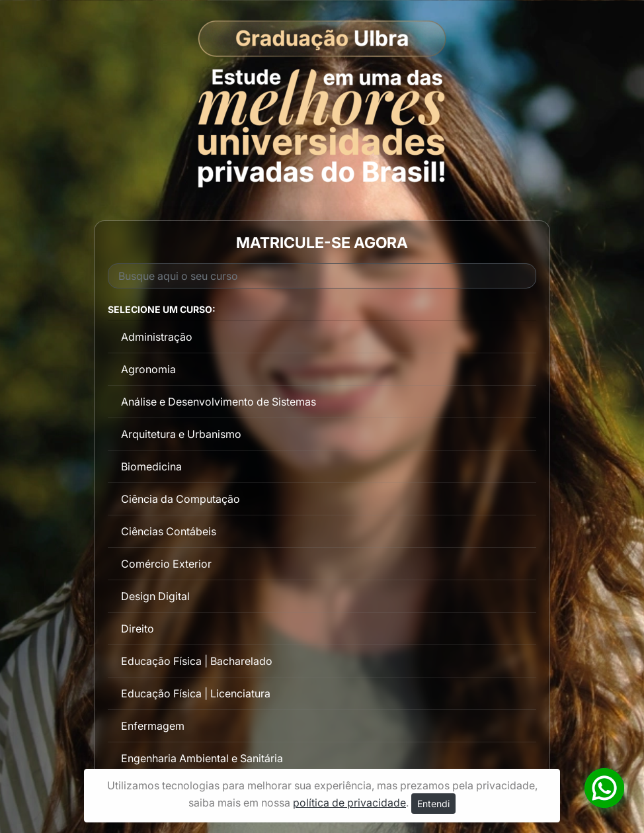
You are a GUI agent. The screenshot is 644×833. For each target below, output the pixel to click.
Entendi (433, 804)
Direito (138, 629)
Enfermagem (153, 726)
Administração (157, 337)
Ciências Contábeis (169, 531)
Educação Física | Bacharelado (197, 661)
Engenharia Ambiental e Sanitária (202, 758)
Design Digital (155, 596)
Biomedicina (151, 466)
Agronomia (148, 369)
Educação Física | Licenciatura (196, 693)
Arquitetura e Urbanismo (181, 434)
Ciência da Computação (181, 499)
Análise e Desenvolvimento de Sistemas (219, 402)
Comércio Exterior (166, 564)
